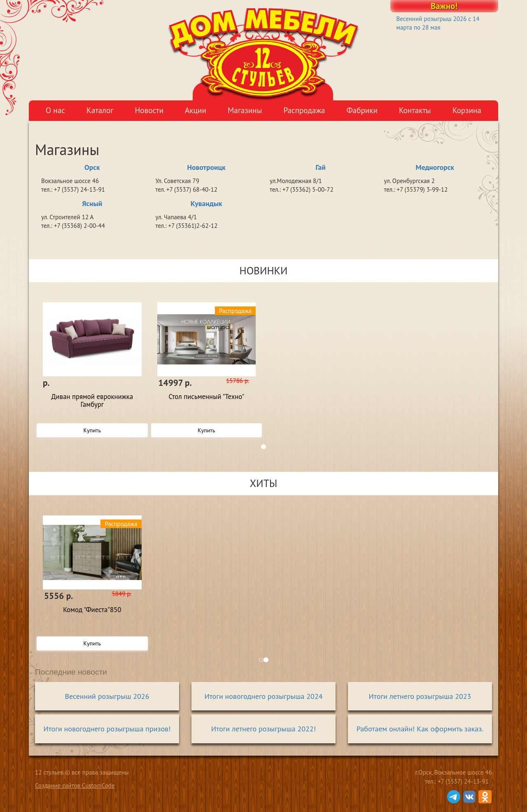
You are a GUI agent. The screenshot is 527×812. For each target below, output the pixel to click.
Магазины (245, 110)
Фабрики (362, 110)
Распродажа (304, 110)
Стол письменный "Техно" (206, 397)
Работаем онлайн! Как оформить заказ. (420, 729)
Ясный (92, 203)
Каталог (100, 110)
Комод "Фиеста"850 (92, 610)
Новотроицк (206, 167)
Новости (149, 110)
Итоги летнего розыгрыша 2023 (420, 696)
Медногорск (435, 167)
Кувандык (206, 203)
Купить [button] (92, 430)
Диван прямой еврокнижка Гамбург (92, 401)
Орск (92, 167)
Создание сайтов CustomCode (75, 785)
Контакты (415, 110)
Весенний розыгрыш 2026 (107, 696)
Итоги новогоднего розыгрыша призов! (107, 729)
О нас (55, 110)
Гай (321, 167)
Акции (196, 110)
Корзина (467, 110)
